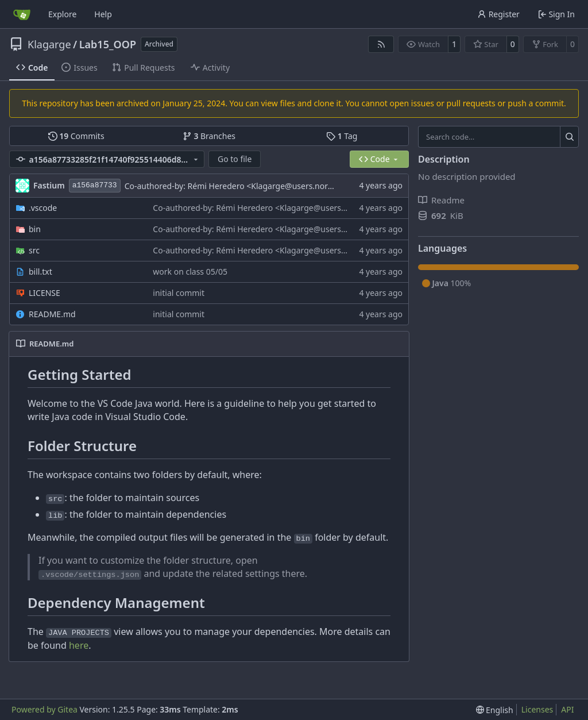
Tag (342, 136)
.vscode (43, 208)
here (79, 645)
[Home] (22, 14)
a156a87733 (95, 185)
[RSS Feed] (381, 44)
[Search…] (569, 137)
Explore (62, 14)
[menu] (495, 710)
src (34, 250)
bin (35, 229)
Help (103, 14)
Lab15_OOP (108, 44)
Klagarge (49, 44)
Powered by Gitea (45, 709)
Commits (76, 136)
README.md (52, 314)
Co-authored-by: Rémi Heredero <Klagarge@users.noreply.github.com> (259, 186)
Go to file (235, 159)
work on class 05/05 (190, 272)
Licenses (537, 709)
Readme (441, 200)
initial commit (179, 293)
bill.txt (40, 272)
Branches (209, 136)
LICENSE (45, 293)
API (567, 709)
